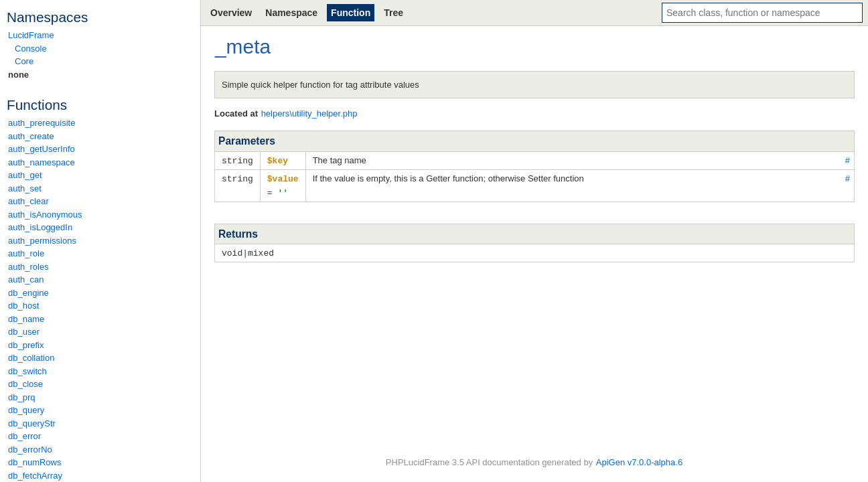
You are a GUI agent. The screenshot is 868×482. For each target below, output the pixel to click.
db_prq (21, 397)
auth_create (31, 136)
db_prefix (26, 345)
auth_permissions (42, 241)
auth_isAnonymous (45, 215)
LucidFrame (31, 35)
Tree (393, 13)
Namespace (291, 13)
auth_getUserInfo (42, 149)
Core (24, 61)
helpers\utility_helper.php (309, 113)
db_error (24, 436)
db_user (24, 332)
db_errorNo (30, 450)
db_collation (31, 358)
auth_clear (28, 201)
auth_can (26, 279)
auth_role (26, 253)
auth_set (25, 188)
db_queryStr (32, 423)
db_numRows (35, 462)
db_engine (28, 293)
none (18, 75)
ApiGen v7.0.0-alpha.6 (639, 462)
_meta (243, 47)
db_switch (27, 371)
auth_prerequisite (42, 123)
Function (351, 13)
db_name (26, 319)
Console (31, 49)
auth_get (25, 175)
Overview (231, 13)
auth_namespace (42, 162)
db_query (26, 410)
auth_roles (28, 267)
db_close (25, 384)
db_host (23, 306)
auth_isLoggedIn (40, 227)
